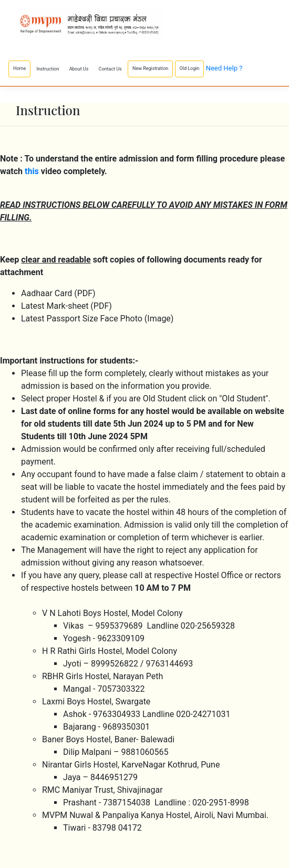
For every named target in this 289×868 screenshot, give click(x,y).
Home (19, 68)
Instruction (48, 69)
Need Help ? (224, 68)
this (32, 171)
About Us (79, 69)
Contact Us (110, 69)
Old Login (190, 68)
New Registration (150, 68)
